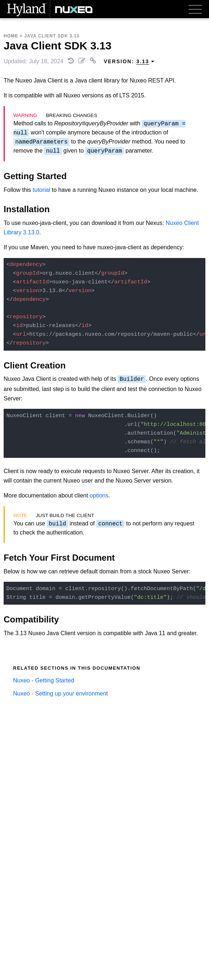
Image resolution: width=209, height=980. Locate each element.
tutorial (41, 190)
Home (11, 36)
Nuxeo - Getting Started (44, 680)
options (99, 495)
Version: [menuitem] (129, 62)
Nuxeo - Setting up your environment (61, 693)
